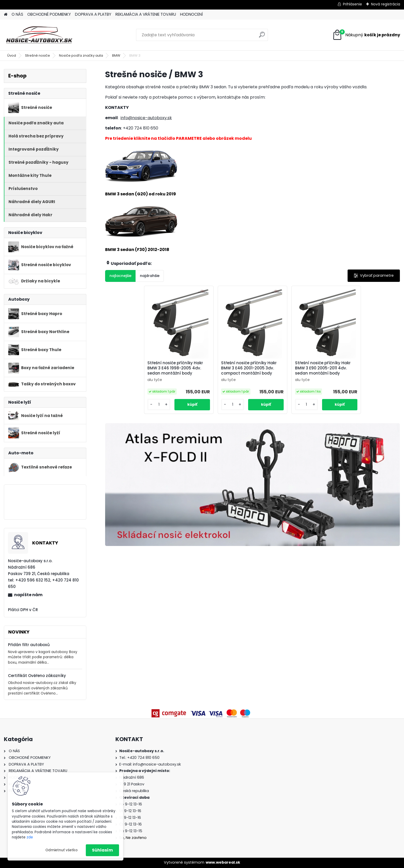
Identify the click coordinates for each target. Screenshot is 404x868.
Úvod (12, 55)
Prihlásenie (352, 4)
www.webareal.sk (223, 862)
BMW (116, 55)
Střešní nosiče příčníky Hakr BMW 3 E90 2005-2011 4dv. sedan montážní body (323, 368)
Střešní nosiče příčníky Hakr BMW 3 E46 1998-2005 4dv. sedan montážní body (175, 368)
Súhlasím (102, 850)
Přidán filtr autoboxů (29, 645)
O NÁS (17, 14)
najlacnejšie (120, 276)
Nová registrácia (386, 4)
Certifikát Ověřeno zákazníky (37, 676)
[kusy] (159, 405)
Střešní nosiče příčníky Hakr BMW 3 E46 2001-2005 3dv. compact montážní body (249, 368)
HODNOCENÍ (191, 14)
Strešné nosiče (37, 55)
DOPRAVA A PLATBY (93, 14)
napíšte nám (28, 595)
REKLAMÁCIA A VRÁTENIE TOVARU (146, 14)
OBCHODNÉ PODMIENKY (49, 14)
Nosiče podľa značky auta (81, 55)
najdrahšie (150, 276)
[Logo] (39, 35)
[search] (262, 37)
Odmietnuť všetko (61, 850)
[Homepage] (6, 15)
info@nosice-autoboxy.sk (146, 118)
